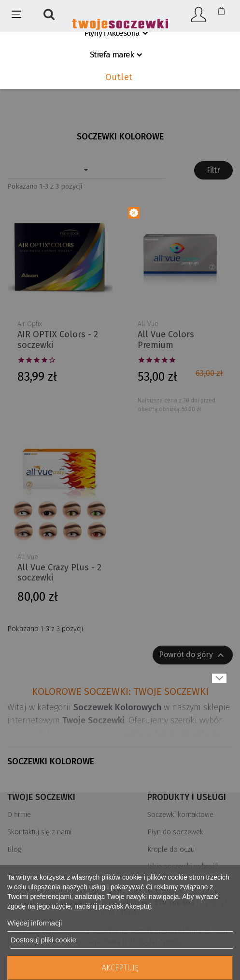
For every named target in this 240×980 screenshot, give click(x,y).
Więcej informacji (35, 923)
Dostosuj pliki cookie (43, 940)
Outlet (119, 77)
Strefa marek (112, 55)
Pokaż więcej (219, 678)
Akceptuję (120, 968)
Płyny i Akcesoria (112, 33)
